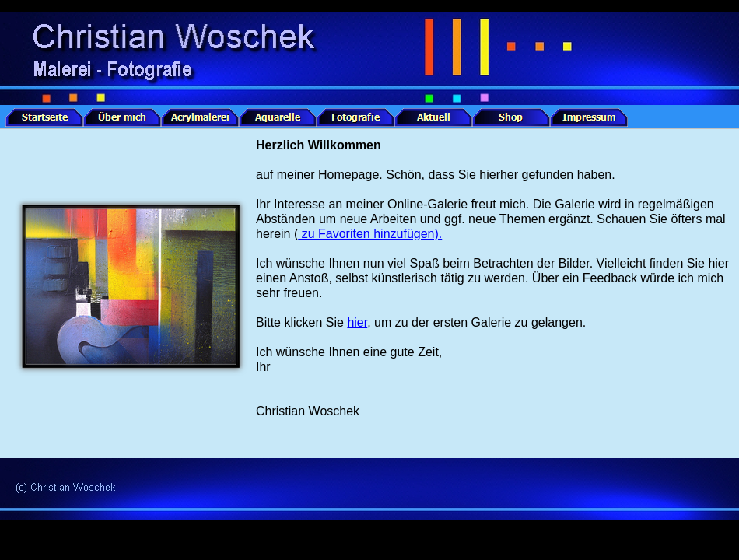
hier (357, 322)
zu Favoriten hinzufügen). (370, 234)
